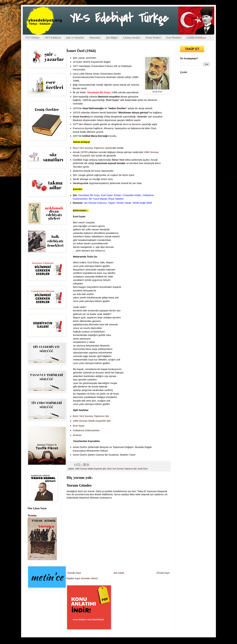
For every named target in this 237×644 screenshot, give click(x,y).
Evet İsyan (112, 100)
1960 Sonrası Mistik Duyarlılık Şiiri (90, 469)
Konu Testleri (153, 38)
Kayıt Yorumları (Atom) (86, 578)
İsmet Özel (143, 469)
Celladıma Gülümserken (86, 430)
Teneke (32, 516)
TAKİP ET (192, 49)
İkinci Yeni (118, 160)
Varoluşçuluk (81, 183)
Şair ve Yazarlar (75, 38)
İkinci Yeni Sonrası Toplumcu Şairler (93, 148)
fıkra (125, 124)
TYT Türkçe (32, 38)
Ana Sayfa (119, 573)
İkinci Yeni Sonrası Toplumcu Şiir (122, 469)
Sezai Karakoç (81, 117)
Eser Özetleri (174, 38)
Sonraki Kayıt (74, 573)
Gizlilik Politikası (196, 38)
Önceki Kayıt (163, 573)
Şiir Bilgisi (112, 38)
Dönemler (95, 38)
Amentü (142, 117)
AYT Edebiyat (53, 38)
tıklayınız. (100, 251)
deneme (136, 124)
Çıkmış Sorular (132, 38)
